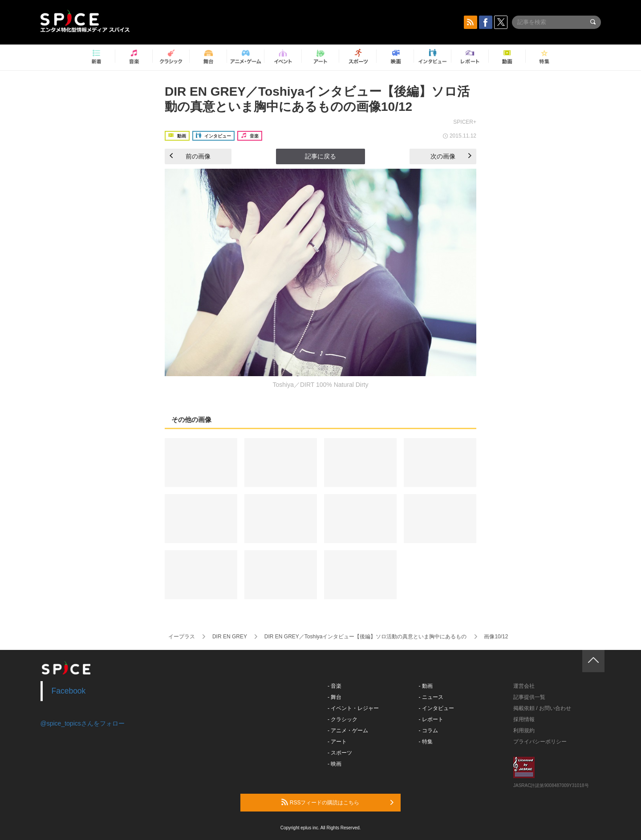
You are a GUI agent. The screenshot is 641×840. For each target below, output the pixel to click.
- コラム (428, 730)
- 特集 (426, 742)
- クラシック (343, 719)
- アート (337, 742)
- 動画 (426, 686)
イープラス (182, 637)
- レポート (431, 719)
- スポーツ (340, 753)
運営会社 (524, 686)
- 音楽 (335, 686)
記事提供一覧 (529, 697)
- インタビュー (436, 708)
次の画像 (451, 156)
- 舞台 (335, 697)
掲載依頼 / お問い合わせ (542, 708)
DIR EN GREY (230, 637)
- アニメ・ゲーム (348, 730)
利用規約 (524, 730)
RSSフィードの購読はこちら (337, 802)
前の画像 (190, 156)
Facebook (69, 691)
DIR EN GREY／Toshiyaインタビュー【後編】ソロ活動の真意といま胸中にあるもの (366, 637)
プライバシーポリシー (540, 742)
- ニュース (431, 697)
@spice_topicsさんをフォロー (83, 723)
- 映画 (335, 764)
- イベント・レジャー (353, 708)
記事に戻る (320, 156)
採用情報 (524, 719)
